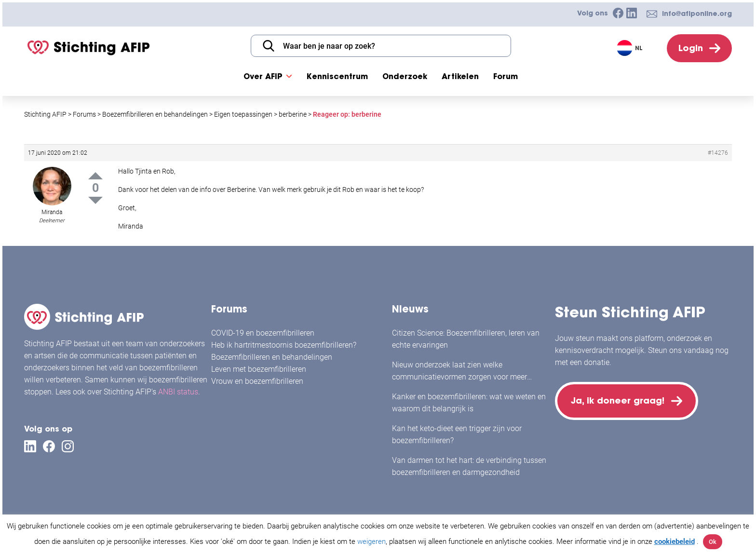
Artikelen (460, 76)
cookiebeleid (675, 541)
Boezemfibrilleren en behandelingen (272, 357)
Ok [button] (713, 542)
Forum (506, 76)
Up (95, 176)
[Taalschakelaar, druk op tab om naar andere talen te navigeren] (631, 48)
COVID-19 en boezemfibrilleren (263, 333)
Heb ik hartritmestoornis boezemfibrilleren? (284, 345)
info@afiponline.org (697, 14)
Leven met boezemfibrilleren (259, 369)
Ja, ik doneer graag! (618, 400)
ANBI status (178, 392)
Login (691, 48)
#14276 (718, 153)
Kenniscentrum (337, 76)
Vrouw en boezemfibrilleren (257, 381)
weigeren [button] (371, 541)
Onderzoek (405, 76)
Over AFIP (263, 76)
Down (95, 200)
